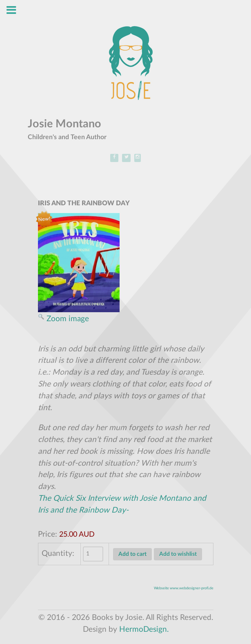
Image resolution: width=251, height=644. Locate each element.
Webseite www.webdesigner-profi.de (184, 588)
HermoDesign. (144, 630)
